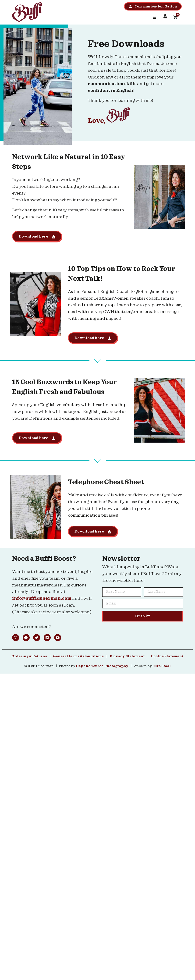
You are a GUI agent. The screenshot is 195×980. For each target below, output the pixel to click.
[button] (154, 17)
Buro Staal (161, 666)
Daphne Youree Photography (102, 666)
